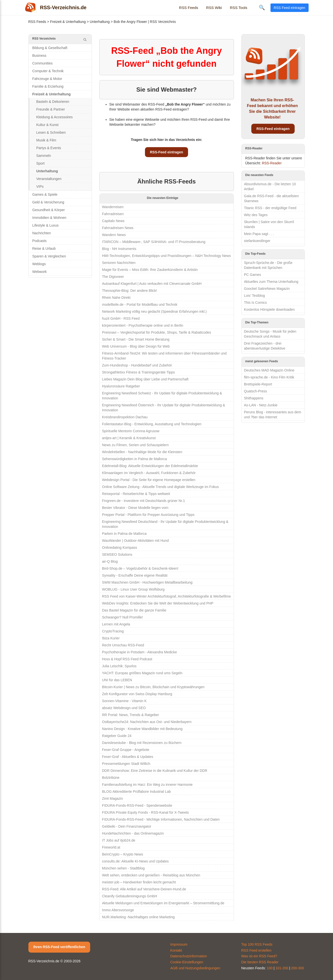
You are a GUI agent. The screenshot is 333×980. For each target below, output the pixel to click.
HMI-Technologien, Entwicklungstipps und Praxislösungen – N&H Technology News (166, 256)
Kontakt (176, 950)
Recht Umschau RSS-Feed (123, 645)
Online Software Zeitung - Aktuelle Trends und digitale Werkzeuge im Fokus (161, 487)
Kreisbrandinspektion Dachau (125, 417)
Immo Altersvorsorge (118, 910)
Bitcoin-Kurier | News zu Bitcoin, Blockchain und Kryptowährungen (153, 687)
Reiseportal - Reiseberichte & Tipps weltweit (136, 494)
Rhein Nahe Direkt (116, 298)
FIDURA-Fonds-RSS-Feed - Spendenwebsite (137, 805)
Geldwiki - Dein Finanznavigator (127, 826)
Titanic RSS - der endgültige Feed (270, 208)
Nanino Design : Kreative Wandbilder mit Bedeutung (142, 729)
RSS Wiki (214, 8)
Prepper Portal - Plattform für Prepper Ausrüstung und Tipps (148, 515)
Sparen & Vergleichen (49, 256)
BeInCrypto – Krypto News (123, 854)
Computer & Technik (48, 71)
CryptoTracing (113, 631)
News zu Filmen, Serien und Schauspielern (135, 445)
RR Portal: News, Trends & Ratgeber (131, 715)
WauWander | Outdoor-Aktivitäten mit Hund (135, 541)
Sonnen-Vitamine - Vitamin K (124, 701)
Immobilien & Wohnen (49, 218)
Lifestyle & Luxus (46, 225)
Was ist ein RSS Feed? (259, 956)
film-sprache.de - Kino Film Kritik (269, 377)
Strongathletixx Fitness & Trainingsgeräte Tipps (139, 372)
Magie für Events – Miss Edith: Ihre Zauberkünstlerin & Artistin (150, 270)
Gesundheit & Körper (49, 210)
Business (39, 56)
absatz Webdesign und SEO (124, 708)
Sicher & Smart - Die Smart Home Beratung (136, 339)
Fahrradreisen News (118, 228)
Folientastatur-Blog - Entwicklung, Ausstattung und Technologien (152, 424)
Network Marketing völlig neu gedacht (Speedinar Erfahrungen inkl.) (154, 311)
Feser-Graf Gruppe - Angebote (126, 750)
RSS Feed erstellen (256, 950)
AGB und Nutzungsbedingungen (195, 968)
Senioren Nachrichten (119, 263)
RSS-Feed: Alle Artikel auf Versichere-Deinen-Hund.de (144, 889)
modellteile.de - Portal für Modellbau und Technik (140, 305)
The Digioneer (113, 277)
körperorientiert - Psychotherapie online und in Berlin (143, 325)
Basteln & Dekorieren (53, 102)
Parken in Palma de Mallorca (124, 534)
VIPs (40, 186)
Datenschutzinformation (189, 956)
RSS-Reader (272, 163)
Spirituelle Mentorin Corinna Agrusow (131, 431)
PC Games (253, 275)
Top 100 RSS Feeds (257, 944)
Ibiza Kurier (111, 638)
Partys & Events (49, 148)
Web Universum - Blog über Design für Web (136, 346)
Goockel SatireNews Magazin (267, 289)
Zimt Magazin (113, 798)
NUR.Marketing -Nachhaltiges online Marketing (138, 917)
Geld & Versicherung (48, 202)
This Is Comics (256, 303)
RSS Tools (239, 8)
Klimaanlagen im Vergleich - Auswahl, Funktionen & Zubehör (149, 473)
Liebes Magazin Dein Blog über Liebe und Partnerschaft (145, 379)
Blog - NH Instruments (119, 249)
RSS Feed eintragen (290, 8)
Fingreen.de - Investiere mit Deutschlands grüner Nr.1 (144, 501)
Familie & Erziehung (48, 86)
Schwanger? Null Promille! (123, 617)
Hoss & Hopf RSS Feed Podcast (127, 659)
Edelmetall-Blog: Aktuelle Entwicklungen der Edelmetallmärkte (150, 466)
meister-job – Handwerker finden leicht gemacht (139, 882)
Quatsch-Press (256, 391)
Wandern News (114, 235)
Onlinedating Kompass (120, 548)
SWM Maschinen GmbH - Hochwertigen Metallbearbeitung (147, 582)
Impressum (179, 944)
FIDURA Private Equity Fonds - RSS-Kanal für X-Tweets (146, 812)
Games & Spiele (45, 194)
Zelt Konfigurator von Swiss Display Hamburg (137, 694)
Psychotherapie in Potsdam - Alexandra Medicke (140, 652)
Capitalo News (113, 221)
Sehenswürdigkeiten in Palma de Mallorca (135, 459)
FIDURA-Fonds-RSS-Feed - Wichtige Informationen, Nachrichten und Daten (161, 819)
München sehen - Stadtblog (123, 868)
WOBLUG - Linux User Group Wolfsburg (133, 589)
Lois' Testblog (255, 296)
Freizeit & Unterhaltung (68, 22)
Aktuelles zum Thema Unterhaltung (271, 282)
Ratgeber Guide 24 (117, 736)
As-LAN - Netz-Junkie (261, 405)
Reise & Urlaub (44, 248)
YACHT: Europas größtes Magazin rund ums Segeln (142, 673)
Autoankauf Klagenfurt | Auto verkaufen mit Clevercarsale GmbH (152, 284)
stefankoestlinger (257, 241)
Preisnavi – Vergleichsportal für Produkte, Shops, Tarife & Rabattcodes (157, 332)
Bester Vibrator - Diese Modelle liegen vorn (135, 508)
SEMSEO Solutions (117, 554)
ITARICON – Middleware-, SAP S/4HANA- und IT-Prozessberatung (154, 242)
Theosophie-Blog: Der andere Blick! (130, 291)
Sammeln (44, 156)
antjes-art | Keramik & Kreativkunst (129, 438)
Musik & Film (46, 140)
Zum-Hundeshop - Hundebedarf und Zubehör (137, 365)
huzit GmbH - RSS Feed (121, 318)
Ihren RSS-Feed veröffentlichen (59, 947)
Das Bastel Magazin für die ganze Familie (134, 610)
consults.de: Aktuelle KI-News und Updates (135, 861)
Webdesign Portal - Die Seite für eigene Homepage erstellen (149, 480)
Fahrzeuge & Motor (47, 79)
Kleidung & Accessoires (55, 117)
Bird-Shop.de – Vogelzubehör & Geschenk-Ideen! (140, 568)
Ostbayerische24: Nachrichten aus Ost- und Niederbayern (147, 722)
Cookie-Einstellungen (187, 962)
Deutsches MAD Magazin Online (269, 370)
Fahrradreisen (113, 214)
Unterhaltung (100, 22)
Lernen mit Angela (116, 624)
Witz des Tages (256, 215)
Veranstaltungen (49, 179)
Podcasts (40, 241)
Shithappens (254, 398)
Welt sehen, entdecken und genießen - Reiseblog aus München (151, 875)
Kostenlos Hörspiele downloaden (269, 309)
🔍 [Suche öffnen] (262, 7)
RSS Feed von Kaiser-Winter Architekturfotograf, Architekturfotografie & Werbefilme (166, 596)
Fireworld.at (111, 847)
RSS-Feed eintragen (166, 152)
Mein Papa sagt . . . (259, 234)
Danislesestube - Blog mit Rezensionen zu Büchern (142, 743)
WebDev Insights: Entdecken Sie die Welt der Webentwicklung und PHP (158, 603)
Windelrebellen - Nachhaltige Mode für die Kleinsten (142, 452)
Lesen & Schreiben (51, 132)
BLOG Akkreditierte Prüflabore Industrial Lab (136, 792)
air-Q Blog (110, 561)
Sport (40, 163)
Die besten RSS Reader (260, 962)
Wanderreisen (113, 207)
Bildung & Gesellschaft (50, 48)
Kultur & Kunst (48, 125)
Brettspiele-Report (258, 384)
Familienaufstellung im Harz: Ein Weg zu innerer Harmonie (147, 785)
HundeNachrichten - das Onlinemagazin (133, 833)
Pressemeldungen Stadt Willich (126, 764)
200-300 (298, 968)
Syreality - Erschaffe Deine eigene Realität (135, 575)
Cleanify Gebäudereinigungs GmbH (130, 896)
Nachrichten (42, 233)
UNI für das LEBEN (117, 680)
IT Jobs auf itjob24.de (119, 840)
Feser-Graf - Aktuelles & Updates (128, 757)
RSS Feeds (189, 8)
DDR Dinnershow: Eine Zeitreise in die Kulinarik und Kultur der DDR (155, 771)
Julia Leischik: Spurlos (119, 666)
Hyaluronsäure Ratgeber (121, 386)
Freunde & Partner (51, 109)
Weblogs (39, 264)
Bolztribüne (111, 778)
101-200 (282, 968)
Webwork (40, 272)
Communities (43, 63)
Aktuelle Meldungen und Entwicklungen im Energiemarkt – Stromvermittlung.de (163, 903)
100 (270, 968)
